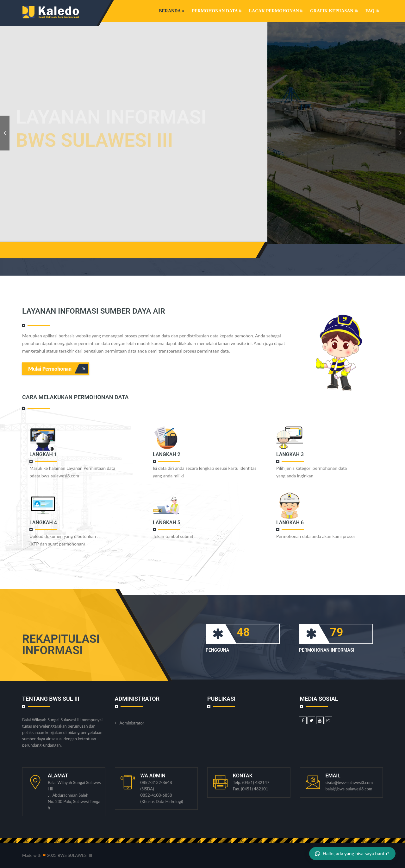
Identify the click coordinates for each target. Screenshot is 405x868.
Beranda (171, 11)
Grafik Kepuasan (334, 11)
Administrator (132, 723)
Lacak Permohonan (276, 11)
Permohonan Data (216, 11)
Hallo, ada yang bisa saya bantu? (352, 854)
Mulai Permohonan (58, 369)
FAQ (372, 11)
